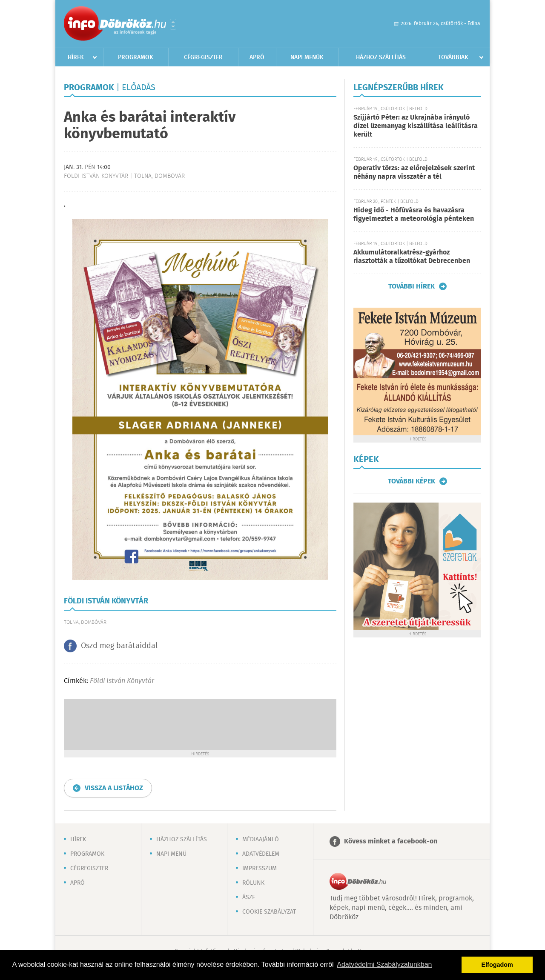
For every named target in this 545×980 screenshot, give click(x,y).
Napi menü (171, 854)
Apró (257, 57)
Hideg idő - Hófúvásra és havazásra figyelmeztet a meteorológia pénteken (414, 215)
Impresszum (260, 869)
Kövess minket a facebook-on (391, 841)
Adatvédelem (261, 854)
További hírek (412, 286)
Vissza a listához (114, 788)
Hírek (76, 57)
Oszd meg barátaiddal (119, 646)
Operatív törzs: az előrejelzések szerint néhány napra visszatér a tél (414, 173)
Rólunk (253, 883)
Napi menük (307, 57)
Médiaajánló (261, 840)
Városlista (173, 24)
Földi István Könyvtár (122, 681)
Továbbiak (453, 57)
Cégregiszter (203, 57)
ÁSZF (249, 897)
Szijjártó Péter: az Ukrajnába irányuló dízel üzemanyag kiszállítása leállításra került (416, 126)
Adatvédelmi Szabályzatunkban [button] (384, 964)
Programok (136, 57)
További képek (412, 481)
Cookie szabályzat (269, 912)
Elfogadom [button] (497, 965)
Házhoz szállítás (381, 57)
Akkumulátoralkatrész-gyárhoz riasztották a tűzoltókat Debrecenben (412, 257)
